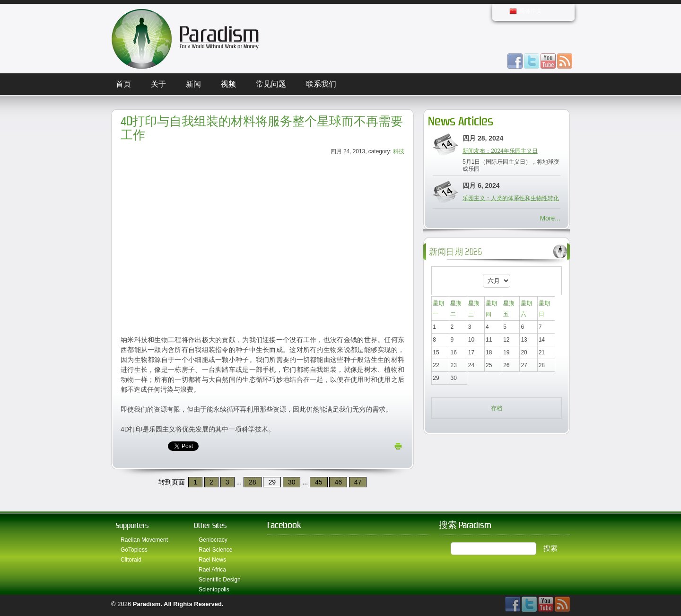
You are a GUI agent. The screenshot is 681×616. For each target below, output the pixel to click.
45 (319, 482)
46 (338, 482)
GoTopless (134, 550)
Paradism (147, 604)
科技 (399, 151)
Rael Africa (212, 570)
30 (292, 482)
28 (253, 482)
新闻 (193, 84)
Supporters (132, 525)
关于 (158, 84)
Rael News (212, 560)
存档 (497, 408)
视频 (228, 84)
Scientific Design (220, 580)
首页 (123, 84)
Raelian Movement (144, 540)
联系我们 (321, 84)
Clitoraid (131, 560)
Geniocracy (213, 540)
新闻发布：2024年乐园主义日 (500, 151)
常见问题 (271, 84)
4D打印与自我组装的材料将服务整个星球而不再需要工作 (262, 128)
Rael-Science (215, 550)
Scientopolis (214, 590)
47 (358, 482)
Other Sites (210, 525)
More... (550, 218)
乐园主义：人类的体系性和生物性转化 (511, 198)
